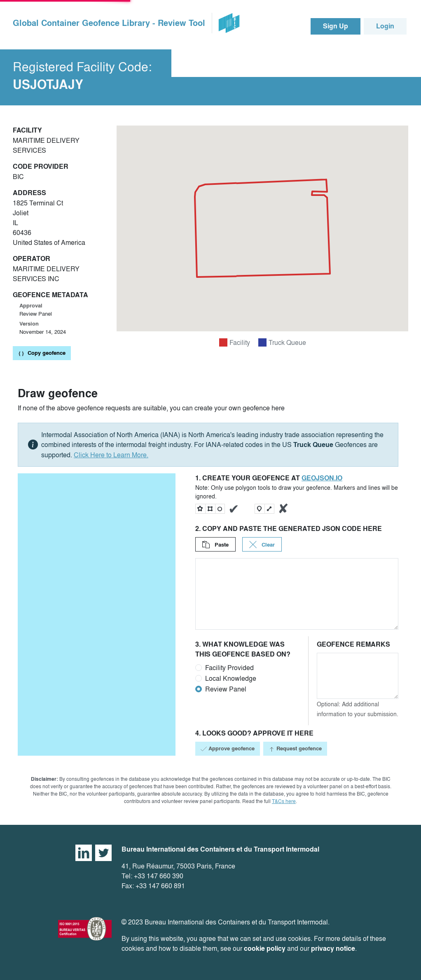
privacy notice (333, 949)
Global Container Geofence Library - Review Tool (109, 23)
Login (385, 26)
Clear (262, 545)
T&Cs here (284, 801)
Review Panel (226, 689)
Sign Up (336, 26)
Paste (215, 545)
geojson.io (322, 478)
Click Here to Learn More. (111, 455)
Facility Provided (229, 668)
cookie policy (265, 949)
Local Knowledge (231, 678)
